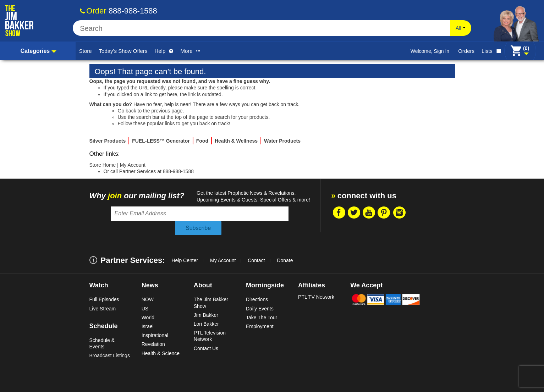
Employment (260, 312)
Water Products (282, 141)
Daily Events (260, 294)
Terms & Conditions (105, 383)
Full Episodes (104, 285)
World (148, 303)
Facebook (342, 212)
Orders (466, 51)
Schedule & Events (102, 329)
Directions (257, 285)
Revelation (153, 330)
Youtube (373, 212)
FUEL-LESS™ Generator (161, 141)
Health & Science (161, 339)
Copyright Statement (148, 383)
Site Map (217, 383)
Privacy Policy (187, 383)
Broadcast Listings (110, 341)
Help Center (185, 246)
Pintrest (388, 212)
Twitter (358, 212)
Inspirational (155, 321)
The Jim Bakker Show (211, 288)
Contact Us (206, 334)
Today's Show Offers (123, 51)
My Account (133, 165)
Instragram (403, 212)
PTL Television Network (210, 321)
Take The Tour (262, 303)
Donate (285, 246)
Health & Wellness (236, 141)
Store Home (103, 165)
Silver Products (108, 141)
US (145, 294)
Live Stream (103, 294)
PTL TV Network (316, 283)
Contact (256, 246)
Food (202, 141)
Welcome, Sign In (430, 51)
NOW (148, 285)
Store (86, 51)
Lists (491, 51)
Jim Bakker (206, 300)
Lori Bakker (206, 309)
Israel (148, 312)
